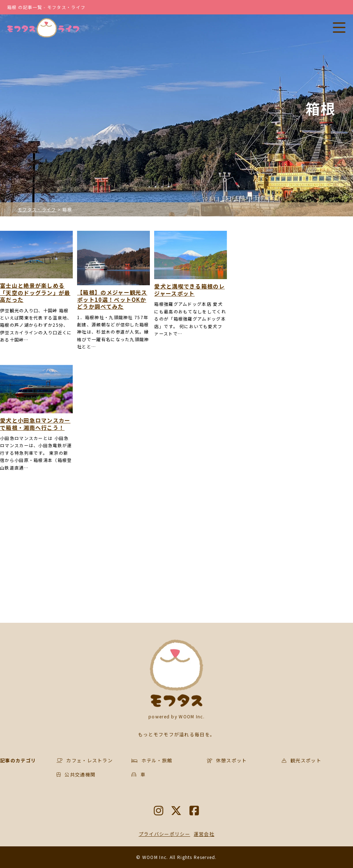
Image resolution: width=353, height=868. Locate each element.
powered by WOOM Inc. (176, 716)
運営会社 (204, 834)
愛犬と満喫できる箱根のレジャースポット (189, 290)
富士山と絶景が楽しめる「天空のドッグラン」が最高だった (35, 293)
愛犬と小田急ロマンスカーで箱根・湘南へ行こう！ (35, 424)
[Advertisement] (114, 551)
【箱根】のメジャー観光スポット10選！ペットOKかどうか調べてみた (112, 299)
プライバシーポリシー (164, 834)
